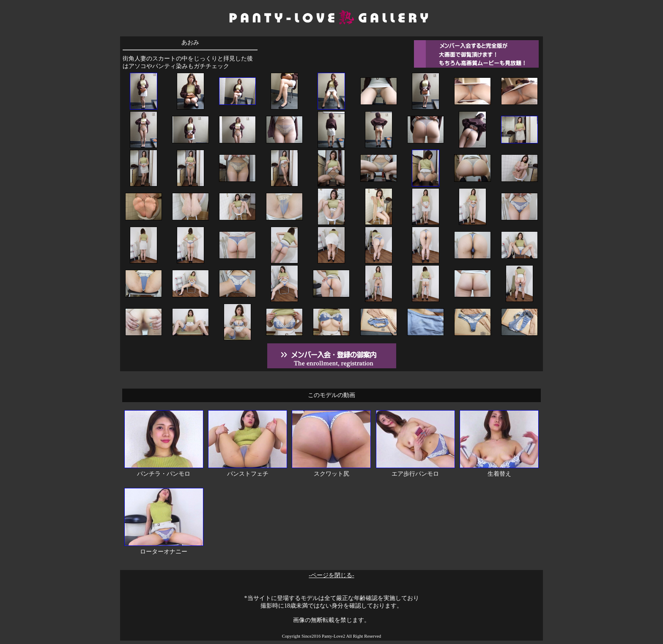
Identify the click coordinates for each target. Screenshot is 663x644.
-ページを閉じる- (331, 575)
